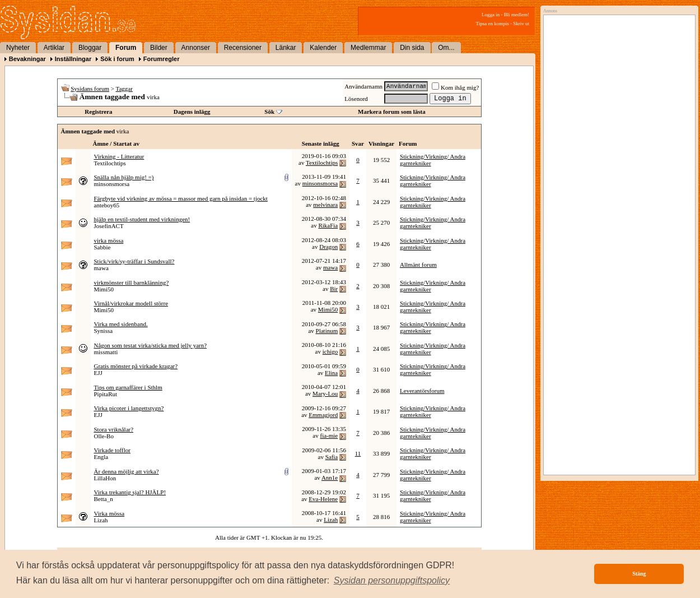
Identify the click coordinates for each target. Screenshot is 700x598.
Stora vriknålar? (114, 429)
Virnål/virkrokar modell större (131, 303)
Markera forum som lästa (392, 112)
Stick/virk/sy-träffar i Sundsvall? (134, 261)
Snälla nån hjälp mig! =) (124, 177)
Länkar (286, 48)
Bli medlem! (517, 15)
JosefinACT (109, 226)
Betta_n (104, 499)
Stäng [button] (639, 574)
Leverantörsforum (422, 391)
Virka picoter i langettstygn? (129, 408)
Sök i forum (117, 59)
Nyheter (18, 48)
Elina (331, 373)
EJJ (98, 373)
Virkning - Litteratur (119, 156)
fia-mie (329, 435)
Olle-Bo (104, 436)
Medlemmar (368, 48)
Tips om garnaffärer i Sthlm (128, 387)
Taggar (124, 89)
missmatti (106, 352)
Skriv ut (521, 24)
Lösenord (356, 99)
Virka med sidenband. (121, 324)
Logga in (491, 15)
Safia (332, 457)
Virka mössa (109, 513)
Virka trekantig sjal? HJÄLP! (130, 492)
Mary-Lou (325, 393)
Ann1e (330, 478)
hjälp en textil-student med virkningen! (142, 219)
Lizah (101, 520)
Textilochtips (110, 163)
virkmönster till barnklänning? (132, 282)
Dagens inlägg (192, 112)
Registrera (98, 112)
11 (358, 453)
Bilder (159, 48)
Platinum (327, 331)
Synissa (104, 331)
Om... (446, 48)
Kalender (323, 48)
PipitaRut (106, 394)
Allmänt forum (418, 265)
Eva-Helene (323, 499)
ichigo (330, 351)
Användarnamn (363, 86)
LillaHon (105, 478)
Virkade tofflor (112, 450)
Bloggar (90, 48)
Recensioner (243, 48)
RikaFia (328, 225)
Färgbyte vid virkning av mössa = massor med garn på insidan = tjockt (181, 198)
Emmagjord (323, 415)
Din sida (412, 48)
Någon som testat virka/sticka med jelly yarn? (151, 345)
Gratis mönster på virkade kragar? (136, 366)
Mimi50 (104, 289)
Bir (334, 289)
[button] (392, 581)
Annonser (196, 48)
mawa (101, 268)
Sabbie (102, 247)
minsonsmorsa (112, 184)
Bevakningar (27, 59)
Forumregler (162, 59)
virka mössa (109, 240)
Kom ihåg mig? (455, 87)
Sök (269, 112)
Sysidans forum (90, 89)
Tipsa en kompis (493, 24)
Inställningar (73, 59)
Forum (126, 48)
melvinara (325, 205)
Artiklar (54, 48)
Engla (101, 457)
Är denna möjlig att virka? (127, 471)
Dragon (328, 247)
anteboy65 (107, 205)
